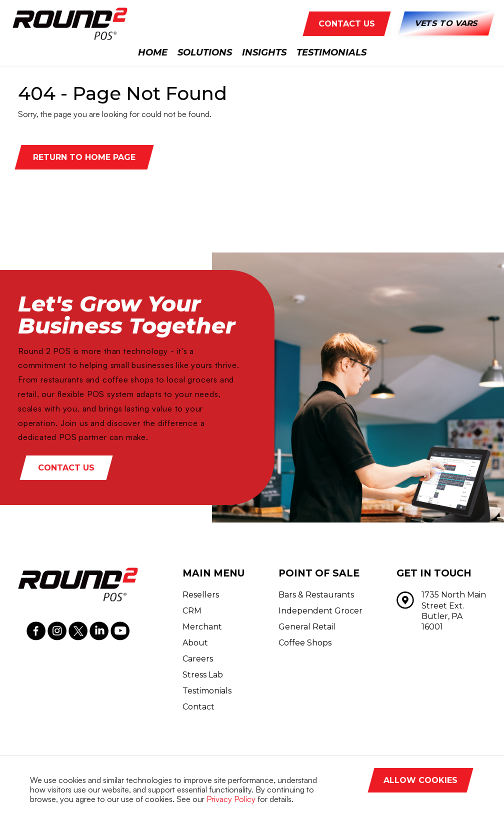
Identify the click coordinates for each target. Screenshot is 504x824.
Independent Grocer (320, 611)
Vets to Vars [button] (446, 24)
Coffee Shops (305, 643)
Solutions (205, 53)
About (195, 643)
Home (153, 53)
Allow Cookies (420, 780)
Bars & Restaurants (316, 595)
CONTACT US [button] (347, 24)
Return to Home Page (84, 157)
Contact (198, 707)
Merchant (202, 627)
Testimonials (331, 53)
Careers (198, 659)
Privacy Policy (231, 799)
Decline (447, 802)
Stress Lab (203, 675)
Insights (264, 53)
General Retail (307, 627)
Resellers (201, 595)
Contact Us (66, 468)
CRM (192, 611)
